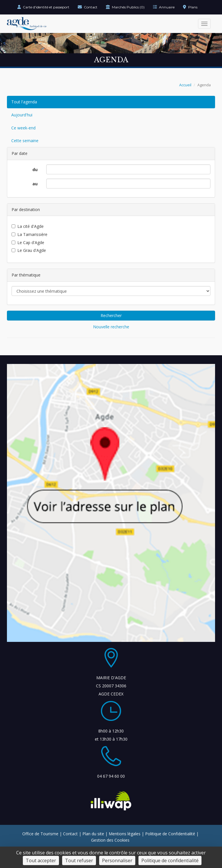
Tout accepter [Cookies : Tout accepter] (41, 860)
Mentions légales (125, 834)
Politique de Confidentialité (170, 834)
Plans (190, 7)
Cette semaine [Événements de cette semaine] (25, 141)
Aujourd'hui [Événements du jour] (22, 115)
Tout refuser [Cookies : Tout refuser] (79, 860)
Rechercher (111, 315)
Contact (88, 7)
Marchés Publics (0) (125, 7)
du (35, 170)
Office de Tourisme (40, 834)
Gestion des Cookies (110, 840)
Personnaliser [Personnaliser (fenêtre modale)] (117, 860)
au (35, 184)
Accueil (185, 85)
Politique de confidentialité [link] (170, 860)
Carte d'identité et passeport (43, 7)
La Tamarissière (29, 234)
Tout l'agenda (24, 102)
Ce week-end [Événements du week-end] (23, 128)
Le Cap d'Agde (28, 242)
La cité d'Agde (28, 226)
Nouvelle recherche (111, 327)
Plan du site (93, 834)
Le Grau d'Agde (29, 250)
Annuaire (164, 7)
